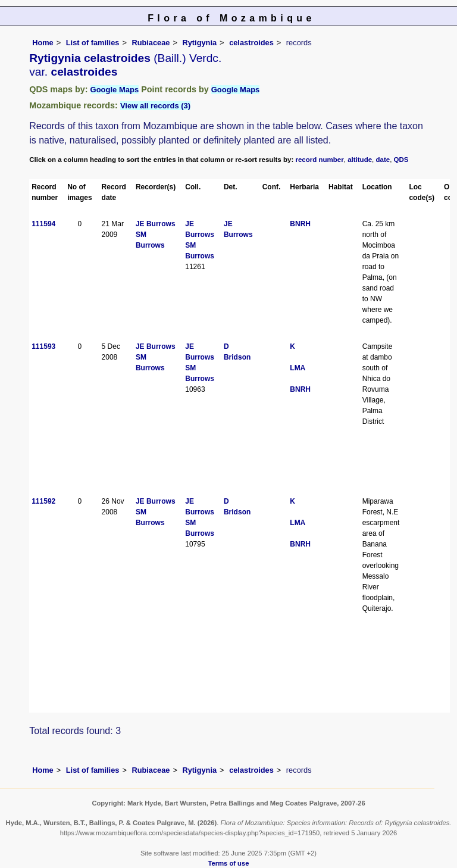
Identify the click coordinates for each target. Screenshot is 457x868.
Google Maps (115, 90)
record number (319, 160)
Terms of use (229, 863)
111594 (43, 224)
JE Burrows (156, 224)
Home (43, 43)
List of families (93, 43)
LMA (298, 368)
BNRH (300, 224)
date (383, 160)
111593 (43, 346)
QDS (401, 160)
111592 (43, 501)
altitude (360, 160)
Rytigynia (199, 43)
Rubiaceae (151, 43)
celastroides (251, 43)
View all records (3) (155, 106)
